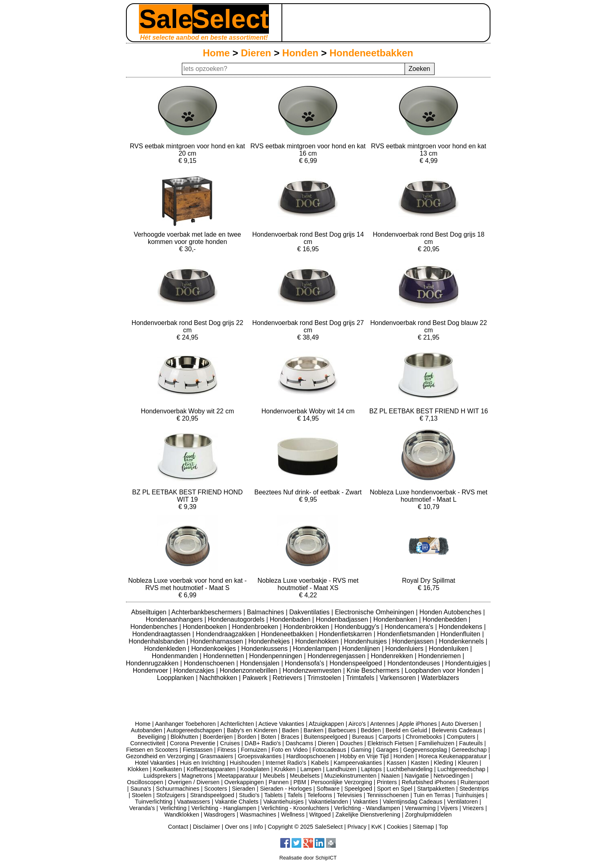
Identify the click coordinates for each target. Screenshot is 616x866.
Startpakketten (436, 789)
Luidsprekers (160, 776)
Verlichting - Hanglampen (224, 808)
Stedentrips (474, 789)
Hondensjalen (260, 663)
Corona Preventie (193, 743)
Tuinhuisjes (470, 795)
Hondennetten (225, 656)
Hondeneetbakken (372, 53)
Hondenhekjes (270, 641)
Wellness (293, 815)
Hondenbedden (445, 619)
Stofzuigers (171, 795)
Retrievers (288, 678)
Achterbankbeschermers (207, 612)
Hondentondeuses (414, 663)
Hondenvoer (151, 670)
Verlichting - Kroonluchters (295, 808)
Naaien (390, 776)
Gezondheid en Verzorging (160, 756)
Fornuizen (254, 750)
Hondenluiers (405, 649)
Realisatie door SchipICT (308, 858)
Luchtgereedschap (461, 769)
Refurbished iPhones (429, 782)
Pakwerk (256, 678)
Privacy (357, 827)
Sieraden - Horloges (286, 789)
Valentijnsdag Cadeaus (412, 802)
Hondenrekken (393, 656)
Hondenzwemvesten (313, 670)
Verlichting (173, 808)
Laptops (371, 769)
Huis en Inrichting (202, 763)
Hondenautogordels (237, 619)
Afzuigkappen (326, 724)
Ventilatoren (463, 802)
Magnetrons (197, 776)
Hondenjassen (414, 641)
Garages (387, 750)
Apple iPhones (418, 724)
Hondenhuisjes (366, 641)
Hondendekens (461, 627)
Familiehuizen (436, 743)
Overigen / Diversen (194, 782)
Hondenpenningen (276, 656)
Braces (290, 737)
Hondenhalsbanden (158, 641)
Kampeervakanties (358, 763)
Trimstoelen (325, 678)
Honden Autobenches (451, 612)
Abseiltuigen (150, 612)
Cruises (230, 743)
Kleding (443, 763)
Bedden (371, 730)
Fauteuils (471, 743)
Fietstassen (198, 750)
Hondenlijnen (362, 649)
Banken (314, 730)
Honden (300, 53)
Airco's (357, 724)
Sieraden (244, 789)
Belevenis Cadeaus (457, 730)
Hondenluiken (450, 649)
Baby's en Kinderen (252, 730)
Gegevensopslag (425, 750)
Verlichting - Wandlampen (367, 808)
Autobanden (147, 730)
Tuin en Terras (432, 795)
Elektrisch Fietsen (391, 743)
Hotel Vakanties (155, 763)
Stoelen (142, 795)
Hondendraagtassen (162, 634)
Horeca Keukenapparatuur (453, 756)
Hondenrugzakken (153, 663)
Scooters (216, 789)
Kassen (396, 763)
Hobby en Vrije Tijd (364, 756)
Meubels (274, 776)
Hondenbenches (155, 627)
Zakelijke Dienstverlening (368, 815)
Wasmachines (258, 815)
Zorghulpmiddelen (428, 815)
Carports (390, 737)
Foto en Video (289, 750)
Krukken (285, 769)
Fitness (227, 750)
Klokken (138, 769)
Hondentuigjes (467, 663)
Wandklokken (182, 815)
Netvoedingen (451, 776)
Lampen (311, 769)
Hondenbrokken (307, 627)
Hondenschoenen (210, 663)
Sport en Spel (395, 789)
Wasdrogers (219, 815)
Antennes (383, 724)
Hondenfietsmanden (407, 634)
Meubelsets (305, 776)
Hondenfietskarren (346, 634)
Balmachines (266, 612)
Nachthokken (219, 678)
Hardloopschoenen (311, 756)
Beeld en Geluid (406, 730)
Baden (290, 730)
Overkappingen (244, 782)
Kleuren (468, 763)
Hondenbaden (291, 619)
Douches (351, 743)
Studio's (249, 795)
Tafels (295, 795)
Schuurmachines (178, 789)
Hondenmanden (176, 656)
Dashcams (299, 743)
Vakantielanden (328, 802)
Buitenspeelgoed (325, 737)
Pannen (279, 782)
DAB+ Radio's (263, 743)
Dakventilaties (310, 612)
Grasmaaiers (216, 756)
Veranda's (142, 808)
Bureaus (363, 737)
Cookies (397, 827)
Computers (461, 737)
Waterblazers (440, 678)
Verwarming (420, 808)
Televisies (350, 795)
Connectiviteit (147, 743)
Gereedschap (469, 750)
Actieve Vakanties (281, 724)
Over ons (237, 827)
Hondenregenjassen (337, 656)
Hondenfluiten (461, 634)
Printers (387, 782)
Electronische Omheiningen (375, 612)
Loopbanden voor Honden (443, 670)
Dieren (256, 53)
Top (443, 827)
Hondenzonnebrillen (249, 670)
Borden (247, 737)
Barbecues (342, 730)
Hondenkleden (166, 649)
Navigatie (417, 776)
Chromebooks (424, 737)
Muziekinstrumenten (351, 776)
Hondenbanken (396, 619)
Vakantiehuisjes (283, 802)
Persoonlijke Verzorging (341, 782)
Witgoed (320, 815)
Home (216, 53)
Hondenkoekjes (214, 649)
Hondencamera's (410, 627)
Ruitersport (475, 782)
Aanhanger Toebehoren (185, 724)
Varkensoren (399, 678)
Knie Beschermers (374, 670)
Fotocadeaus (329, 750)
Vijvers (449, 808)
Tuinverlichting (153, 802)
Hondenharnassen (217, 641)
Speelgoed (358, 789)
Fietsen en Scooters (152, 750)
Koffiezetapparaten (211, 769)
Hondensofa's (305, 663)
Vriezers (473, 808)
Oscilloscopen (145, 782)
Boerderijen (218, 737)
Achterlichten (237, 724)
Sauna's (141, 789)
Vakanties (365, 802)
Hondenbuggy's (358, 627)
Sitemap (423, 827)
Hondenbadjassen (343, 619)
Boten (269, 737)
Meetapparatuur (238, 776)
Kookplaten (255, 769)
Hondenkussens (265, 649)
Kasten (420, 763)
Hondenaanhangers (175, 619)
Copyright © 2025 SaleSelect (305, 827)
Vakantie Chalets (237, 802)
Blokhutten (184, 737)
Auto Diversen (460, 724)
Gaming (361, 750)
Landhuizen (341, 769)
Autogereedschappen (195, 730)
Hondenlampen (316, 649)
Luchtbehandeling (409, 769)
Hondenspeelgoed (356, 663)
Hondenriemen (440, 656)
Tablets (273, 795)
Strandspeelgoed (212, 795)
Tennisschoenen (388, 795)
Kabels (320, 763)
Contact (178, 827)
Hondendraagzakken (227, 634)
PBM (300, 782)
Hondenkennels (463, 641)
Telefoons (320, 795)
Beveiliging (152, 737)
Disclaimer (206, 827)
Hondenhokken (318, 641)
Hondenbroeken (256, 627)
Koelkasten (167, 769)
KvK (377, 827)
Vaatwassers (193, 802)
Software (328, 789)
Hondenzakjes (195, 670)
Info (258, 827)
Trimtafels (361, 678)
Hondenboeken (206, 627)
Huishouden (245, 763)
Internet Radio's (286, 763)
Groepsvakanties (260, 756)
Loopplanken (177, 678)
